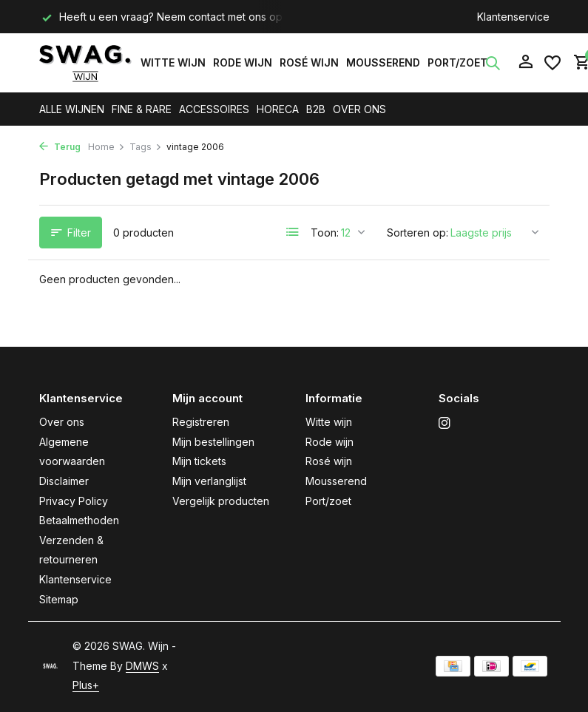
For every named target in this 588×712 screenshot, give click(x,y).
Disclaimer (64, 481)
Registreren (201, 422)
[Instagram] (445, 424)
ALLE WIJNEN (72, 109)
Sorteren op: (418, 233)
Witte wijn (173, 62)
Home (107, 147)
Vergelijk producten (221, 501)
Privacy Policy (74, 501)
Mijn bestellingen (213, 442)
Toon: (325, 233)
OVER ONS (359, 109)
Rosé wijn (309, 62)
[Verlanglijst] (552, 63)
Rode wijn (243, 62)
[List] (293, 232)
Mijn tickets (199, 461)
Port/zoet (457, 62)
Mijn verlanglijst (209, 481)
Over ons (62, 422)
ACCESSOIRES (214, 109)
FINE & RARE (142, 109)
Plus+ (86, 685)
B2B (316, 109)
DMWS (142, 666)
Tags (146, 147)
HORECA (278, 109)
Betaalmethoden (79, 520)
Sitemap (59, 599)
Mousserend (383, 62)
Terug (60, 147)
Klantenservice (513, 17)
